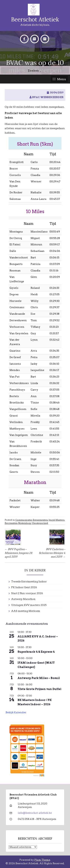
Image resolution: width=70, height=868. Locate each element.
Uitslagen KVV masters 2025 (29, 605)
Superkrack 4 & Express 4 (36, 652)
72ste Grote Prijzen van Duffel (39, 689)
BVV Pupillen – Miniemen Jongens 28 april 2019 (18, 553)
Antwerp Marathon (23, 599)
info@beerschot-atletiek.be (35, 813)
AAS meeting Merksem (26, 611)
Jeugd (52, 520)
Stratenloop (25, 523)
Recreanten (11, 523)
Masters (60, 520)
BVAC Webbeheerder (48, 97)
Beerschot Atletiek (35, 19)
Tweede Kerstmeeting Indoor (29, 582)
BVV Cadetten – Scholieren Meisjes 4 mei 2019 (52, 553)
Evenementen (40, 520)
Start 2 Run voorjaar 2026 (27, 593)
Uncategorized (40, 523)
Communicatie (24, 520)
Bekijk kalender (16, 712)
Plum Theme (42, 860)
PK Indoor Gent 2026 (24, 587)
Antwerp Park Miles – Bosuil (39, 678)
